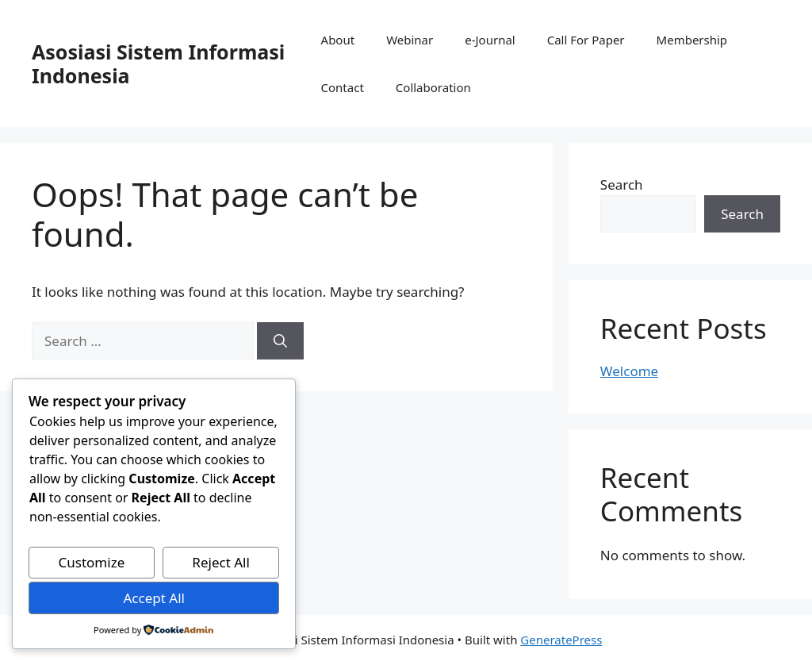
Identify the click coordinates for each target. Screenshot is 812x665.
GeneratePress (561, 640)
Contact (343, 87)
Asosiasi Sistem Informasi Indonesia (158, 63)
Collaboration (433, 87)
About (338, 40)
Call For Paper (586, 40)
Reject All (221, 562)
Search (622, 185)
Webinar (410, 40)
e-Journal (490, 40)
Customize (92, 562)
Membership (692, 40)
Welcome (629, 371)
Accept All (153, 598)
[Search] (280, 341)
